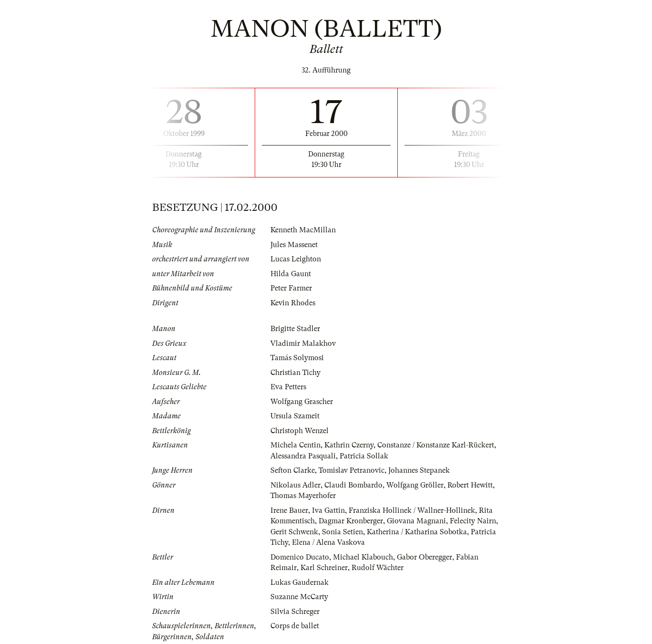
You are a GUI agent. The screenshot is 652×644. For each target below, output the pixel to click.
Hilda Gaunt (291, 274)
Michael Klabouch (363, 557)
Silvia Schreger (295, 612)
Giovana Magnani (416, 521)
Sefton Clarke (293, 470)
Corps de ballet (295, 626)
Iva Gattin (328, 510)
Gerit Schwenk (294, 532)
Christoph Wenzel (300, 431)
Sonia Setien (342, 532)
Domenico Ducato (300, 557)
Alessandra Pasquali (303, 456)
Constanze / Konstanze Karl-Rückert (436, 445)
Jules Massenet (294, 245)
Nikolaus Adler (295, 485)
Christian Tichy (295, 373)
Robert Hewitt (470, 485)
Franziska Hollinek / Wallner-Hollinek (412, 510)
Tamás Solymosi (297, 358)
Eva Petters (288, 387)
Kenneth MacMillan (303, 230)
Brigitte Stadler (295, 329)
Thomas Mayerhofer (303, 496)
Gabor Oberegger (424, 557)
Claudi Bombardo (353, 485)
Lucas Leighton (296, 259)
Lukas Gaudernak (300, 582)
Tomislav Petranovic (352, 470)
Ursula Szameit (295, 416)
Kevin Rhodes (293, 303)
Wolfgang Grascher (302, 402)
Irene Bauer (289, 510)
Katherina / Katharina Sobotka (417, 532)
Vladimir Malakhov (303, 343)
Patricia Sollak (364, 456)
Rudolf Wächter (378, 568)
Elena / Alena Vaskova (328, 542)
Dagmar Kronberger (351, 521)
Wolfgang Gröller (415, 485)
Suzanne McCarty (299, 597)
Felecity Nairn (473, 521)
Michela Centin (295, 445)
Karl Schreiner (324, 568)
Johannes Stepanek (419, 470)
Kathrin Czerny (349, 445)
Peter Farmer (291, 288)
